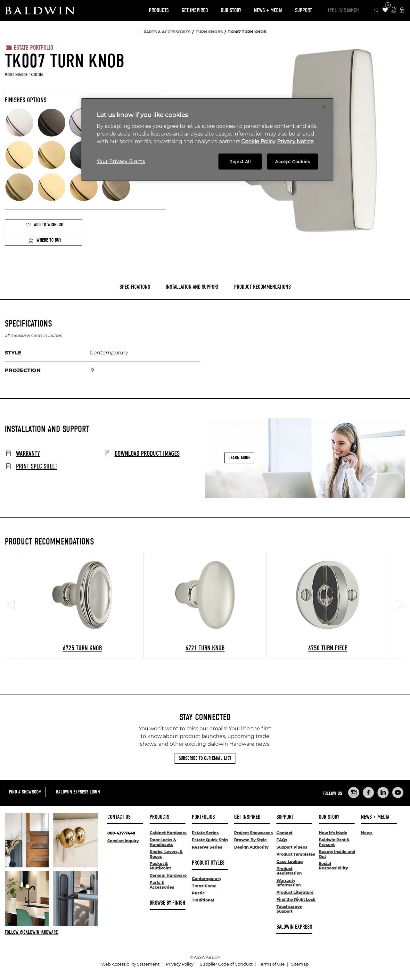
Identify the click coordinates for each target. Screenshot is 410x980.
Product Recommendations (262, 287)
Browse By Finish (167, 903)
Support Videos (292, 847)
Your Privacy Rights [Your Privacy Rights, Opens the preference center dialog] (121, 162)
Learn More (239, 458)
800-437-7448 (121, 833)
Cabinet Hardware (168, 833)
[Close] (324, 107)
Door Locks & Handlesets (163, 842)
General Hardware (168, 875)
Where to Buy (45, 240)
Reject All (240, 162)
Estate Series (205, 833)
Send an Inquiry (123, 841)
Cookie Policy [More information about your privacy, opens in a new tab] (258, 141)
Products (159, 10)
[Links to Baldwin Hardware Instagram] (354, 793)
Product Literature (295, 892)
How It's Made (333, 833)
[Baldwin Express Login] (402, 10)
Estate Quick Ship (210, 840)
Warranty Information (289, 883)
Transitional (204, 886)
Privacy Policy (180, 964)
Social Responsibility (333, 866)
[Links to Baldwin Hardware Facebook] (368, 793)
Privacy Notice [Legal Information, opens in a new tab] (295, 141)
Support (303, 10)
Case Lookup (290, 862)
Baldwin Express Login (78, 792)
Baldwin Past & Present (334, 842)
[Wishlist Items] (385, 10)
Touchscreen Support (289, 909)
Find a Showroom (25, 792)
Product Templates (296, 854)
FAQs (282, 840)
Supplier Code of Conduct (226, 964)
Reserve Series (207, 847)
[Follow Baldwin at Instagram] (51, 932)
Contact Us (119, 817)
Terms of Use (272, 964)
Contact (284, 833)
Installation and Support (192, 287)
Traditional (203, 900)
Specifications (135, 287)
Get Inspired (195, 10)
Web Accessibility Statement (130, 964)
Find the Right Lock (296, 899)
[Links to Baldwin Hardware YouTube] (398, 793)
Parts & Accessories (162, 885)
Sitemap (300, 964)
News (367, 833)
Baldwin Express (294, 927)
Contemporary (207, 879)
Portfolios (203, 817)
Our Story (231, 10)
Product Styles (208, 863)
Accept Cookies (292, 162)
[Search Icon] (377, 10)
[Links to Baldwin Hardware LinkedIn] (383, 793)
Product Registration (289, 871)
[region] (207, 140)
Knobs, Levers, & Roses (166, 854)
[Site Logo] (40, 10)
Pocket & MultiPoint (160, 866)
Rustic (198, 893)
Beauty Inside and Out (337, 854)
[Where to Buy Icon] (394, 10)
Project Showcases (254, 833)
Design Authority (251, 847)
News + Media (268, 10)
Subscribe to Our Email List (205, 758)
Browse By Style (250, 840)
